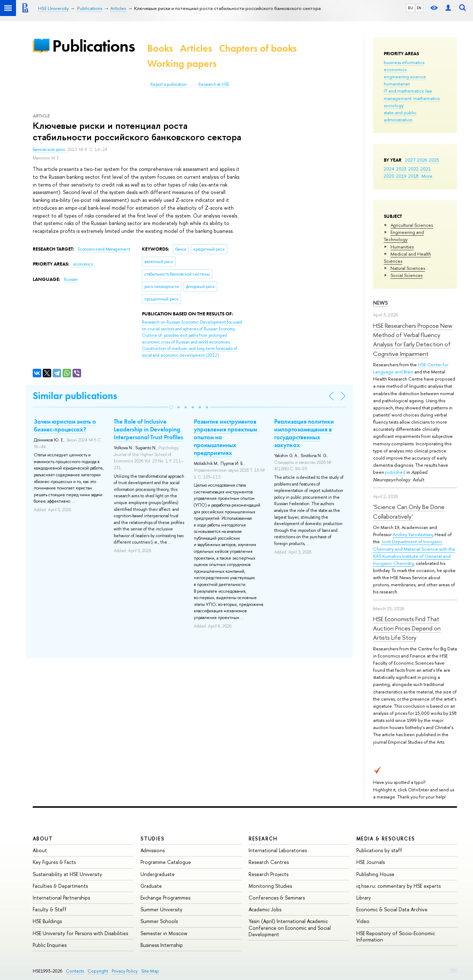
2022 (413, 169)
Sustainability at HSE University (67, 874)
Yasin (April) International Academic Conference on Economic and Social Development (290, 927)
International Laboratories (278, 850)
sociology (394, 105)
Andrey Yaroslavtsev (413, 534)
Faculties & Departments (60, 886)
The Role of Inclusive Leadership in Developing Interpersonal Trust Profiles (148, 429)
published (395, 472)
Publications (94, 46)
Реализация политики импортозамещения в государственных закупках (304, 433)
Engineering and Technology (404, 236)
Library (364, 898)
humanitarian (397, 84)
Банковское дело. (50, 150)
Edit (454, 970)
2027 (410, 160)
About (43, 838)
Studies (152, 838)
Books (160, 48)
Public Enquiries (50, 945)
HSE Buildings (47, 921)
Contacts (75, 971)
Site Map (150, 971)
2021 (426, 169)
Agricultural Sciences (412, 225)
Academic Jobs (265, 909)
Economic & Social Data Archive (392, 909)
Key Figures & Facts (54, 862)
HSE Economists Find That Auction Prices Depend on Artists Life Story (407, 628)
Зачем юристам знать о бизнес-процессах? (65, 425)
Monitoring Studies (270, 886)
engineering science (405, 77)
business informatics (404, 62)
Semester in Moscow (164, 933)
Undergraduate (158, 874)
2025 (434, 160)
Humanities (402, 247)
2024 (389, 169)
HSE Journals (371, 862)
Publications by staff (379, 850)
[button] (171, 407)
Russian (71, 279)
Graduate (151, 886)
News (381, 303)
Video (363, 921)
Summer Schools (159, 921)
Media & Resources (386, 838)
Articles (196, 48)
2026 (422, 160)
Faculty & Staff (50, 909)
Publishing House (375, 874)
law (429, 91)
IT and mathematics (404, 91)
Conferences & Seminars (277, 898)
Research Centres (269, 862)
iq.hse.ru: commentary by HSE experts (398, 886)
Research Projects (269, 874)
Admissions (153, 850)
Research (263, 838)
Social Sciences (406, 275)
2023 (401, 169)
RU (411, 8)
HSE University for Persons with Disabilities (80, 933)
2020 (389, 176)
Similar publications (75, 396)
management (398, 98)
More (427, 176)
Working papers (182, 64)
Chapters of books (258, 48)
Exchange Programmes (165, 898)
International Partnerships (61, 898)
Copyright (98, 971)
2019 (401, 176)
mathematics (426, 98)
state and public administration (400, 116)
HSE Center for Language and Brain (411, 368)
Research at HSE (214, 84)
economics (395, 69)
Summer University (161, 909)
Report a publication (169, 84)
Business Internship (162, 945)
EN (419, 8)
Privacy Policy (125, 971)
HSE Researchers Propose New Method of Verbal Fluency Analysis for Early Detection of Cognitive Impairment (413, 340)
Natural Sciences (408, 268)
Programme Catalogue (166, 862)
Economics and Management (104, 249)
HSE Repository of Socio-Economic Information (396, 936)
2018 (413, 176)
